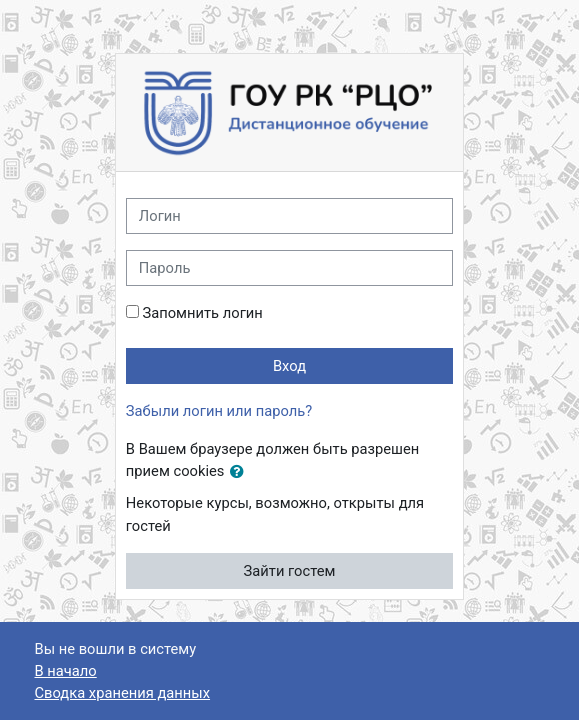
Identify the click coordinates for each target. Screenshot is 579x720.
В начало (66, 671)
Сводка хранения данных (123, 693)
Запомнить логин (202, 313)
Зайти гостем (290, 571)
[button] (241, 472)
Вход (289, 366)
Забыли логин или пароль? (219, 411)
